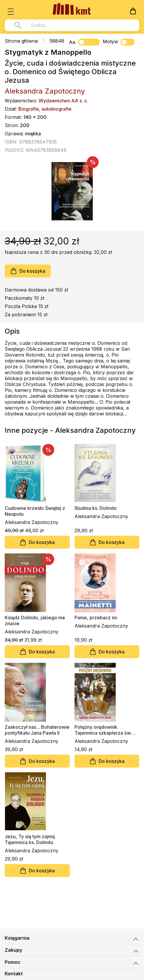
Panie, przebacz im (96, 618)
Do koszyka (28, 271)
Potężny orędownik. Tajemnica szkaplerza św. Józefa (103, 730)
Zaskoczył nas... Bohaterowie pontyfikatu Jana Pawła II (37, 730)
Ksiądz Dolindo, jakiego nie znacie (35, 620)
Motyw (119, 42)
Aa (72, 42)
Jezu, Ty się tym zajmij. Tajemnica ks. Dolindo (30, 839)
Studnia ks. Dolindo (96, 508)
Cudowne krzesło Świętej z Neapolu (35, 511)
